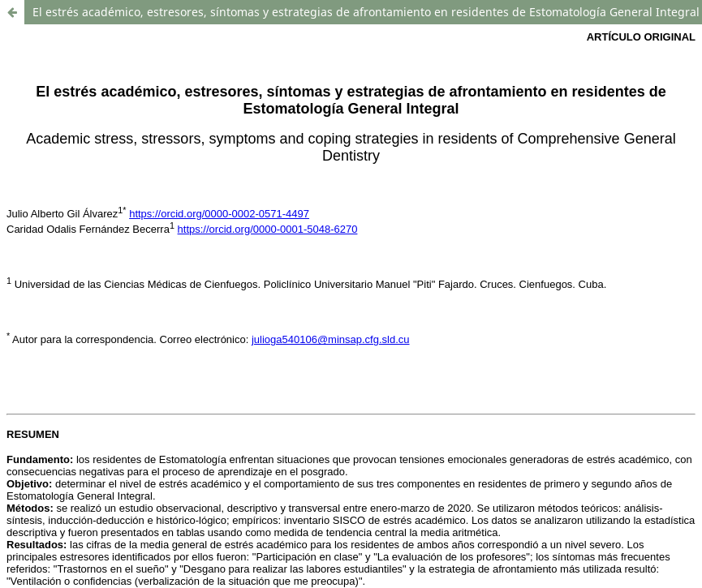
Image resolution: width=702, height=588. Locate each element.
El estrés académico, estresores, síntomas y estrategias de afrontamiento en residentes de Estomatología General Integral (366, 12)
